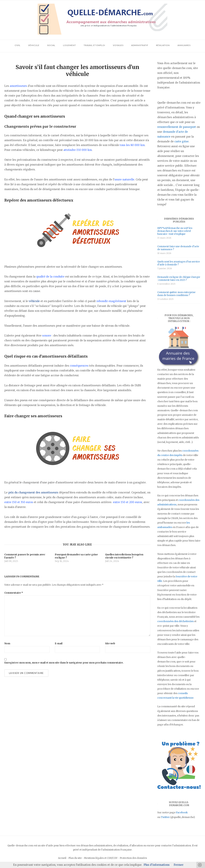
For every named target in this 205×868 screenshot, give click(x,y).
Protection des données (133, 858)
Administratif (140, 45)
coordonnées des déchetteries (175, 621)
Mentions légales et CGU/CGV (101, 858)
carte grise (181, 141)
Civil (18, 45)
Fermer (179, 865)
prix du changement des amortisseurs (33, 492)
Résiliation (163, 45)
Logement (69, 45)
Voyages (118, 45)
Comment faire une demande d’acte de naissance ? (178, 248)
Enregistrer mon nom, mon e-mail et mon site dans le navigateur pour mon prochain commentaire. (64, 663)
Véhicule (34, 45)
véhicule (34, 301)
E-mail (59, 644)
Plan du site (75, 858)
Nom (7, 644)
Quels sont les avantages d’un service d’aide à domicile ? (179, 263)
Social (51, 45)
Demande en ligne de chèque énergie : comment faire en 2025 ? (179, 279)
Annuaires (184, 45)
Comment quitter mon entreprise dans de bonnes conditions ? (176, 294)
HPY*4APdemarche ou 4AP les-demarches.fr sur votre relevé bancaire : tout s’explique (175, 231)
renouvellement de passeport (177, 127)
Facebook (182, 812)
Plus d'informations (157, 865)
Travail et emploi (94, 45)
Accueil (62, 858)
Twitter (165, 817)
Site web (110, 644)
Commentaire (14, 593)
